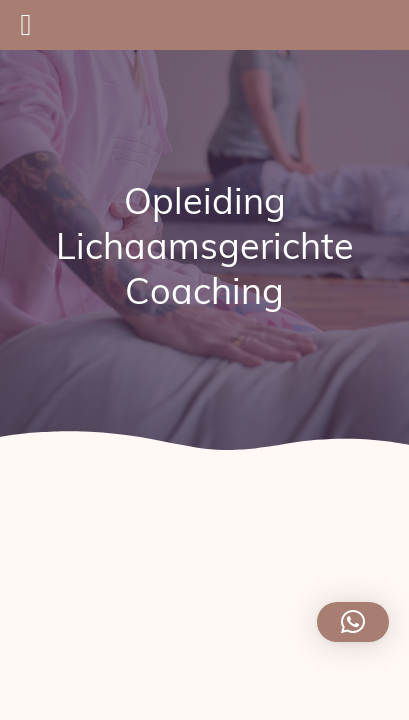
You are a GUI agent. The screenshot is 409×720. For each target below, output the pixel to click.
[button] (353, 622)
